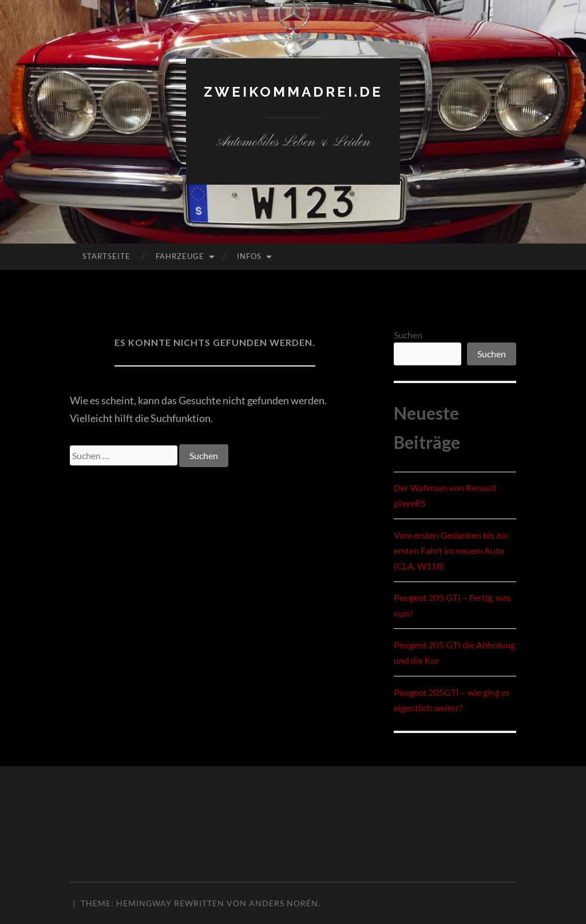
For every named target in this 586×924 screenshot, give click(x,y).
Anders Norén (284, 903)
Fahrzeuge (180, 256)
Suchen (408, 335)
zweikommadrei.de (293, 91)
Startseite (106, 256)
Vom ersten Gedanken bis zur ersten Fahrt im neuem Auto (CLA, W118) (451, 550)
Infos (249, 256)
